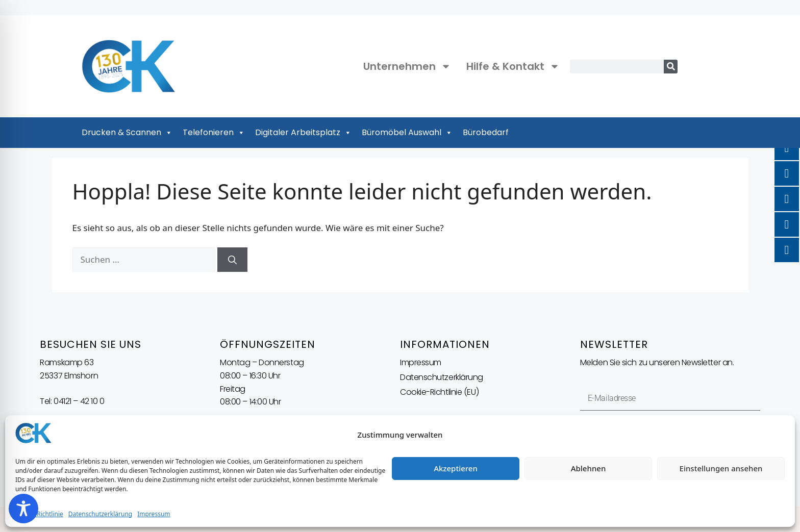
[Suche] (671, 67)
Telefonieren (214, 133)
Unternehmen (407, 66)
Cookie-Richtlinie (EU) (439, 392)
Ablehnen (589, 468)
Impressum (154, 514)
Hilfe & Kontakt (513, 66)
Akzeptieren (456, 468)
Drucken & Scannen (127, 133)
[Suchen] (232, 260)
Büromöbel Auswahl (407, 133)
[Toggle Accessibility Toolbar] (23, 509)
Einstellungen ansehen (721, 468)
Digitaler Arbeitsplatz (303, 133)
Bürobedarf (486, 132)
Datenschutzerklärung (100, 514)
